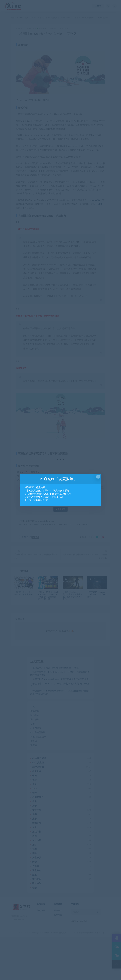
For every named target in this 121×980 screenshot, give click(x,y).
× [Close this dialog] (98, 477)
